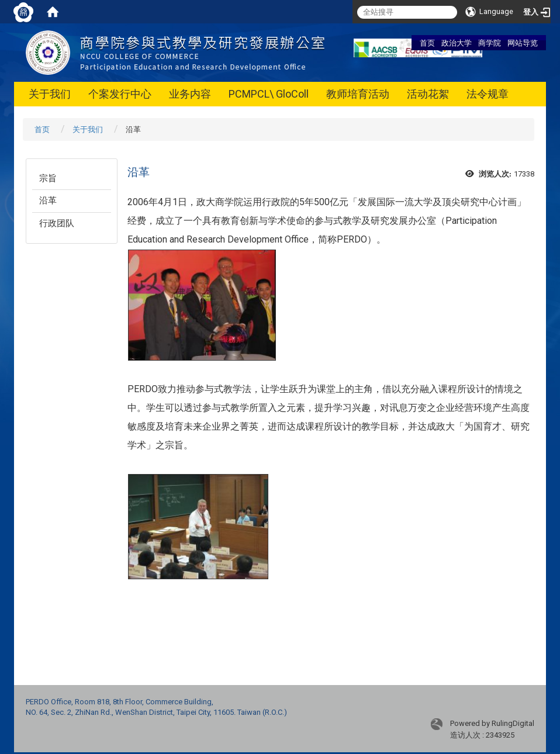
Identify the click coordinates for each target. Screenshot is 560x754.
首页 (427, 43)
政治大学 (457, 43)
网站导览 (523, 43)
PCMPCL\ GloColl (269, 94)
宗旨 (48, 178)
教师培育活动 (358, 94)
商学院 (490, 43)
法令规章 (488, 94)
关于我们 (50, 94)
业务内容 (190, 94)
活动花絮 (428, 94)
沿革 (48, 200)
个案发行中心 (120, 94)
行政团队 (57, 223)
